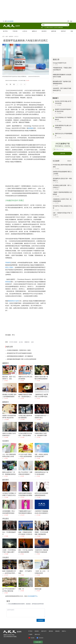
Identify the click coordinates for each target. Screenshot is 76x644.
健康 (7, 36)
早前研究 (8, 263)
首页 (3, 36)
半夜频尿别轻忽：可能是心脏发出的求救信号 (62, 69)
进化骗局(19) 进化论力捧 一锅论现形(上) (62, 180)
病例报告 (31, 128)
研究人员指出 (9, 267)
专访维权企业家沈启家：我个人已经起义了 (62, 186)
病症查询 (44, 31)
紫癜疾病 (27, 342)
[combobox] (55, 25)
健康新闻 (11, 36)
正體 (68, 21)
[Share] (3, 381)
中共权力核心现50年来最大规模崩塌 (62, 166)
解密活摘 (61, 28)
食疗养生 (5, 31)
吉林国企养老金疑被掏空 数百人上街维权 (62, 173)
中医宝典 (15, 31)
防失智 (51, 28)
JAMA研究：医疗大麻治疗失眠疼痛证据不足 (62, 89)
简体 (71, 21)
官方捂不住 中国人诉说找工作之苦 (62, 207)
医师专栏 (63, 31)
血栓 (32, 342)
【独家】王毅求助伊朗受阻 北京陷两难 (62, 193)
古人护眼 (47, 28)
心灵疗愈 (56, 28)
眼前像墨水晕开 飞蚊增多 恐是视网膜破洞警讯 (62, 83)
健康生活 (34, 31)
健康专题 (54, 31)
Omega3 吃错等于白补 (60, 63)
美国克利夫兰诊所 (13, 301)
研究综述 (8, 282)
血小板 (21, 342)
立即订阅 (62, 153)
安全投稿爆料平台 (33, 596)
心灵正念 (25, 31)
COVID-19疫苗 (13, 342)
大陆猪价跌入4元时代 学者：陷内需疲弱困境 (62, 200)
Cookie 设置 (38, 642)
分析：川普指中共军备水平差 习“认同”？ (62, 214)
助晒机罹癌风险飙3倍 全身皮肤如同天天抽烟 (62, 76)
